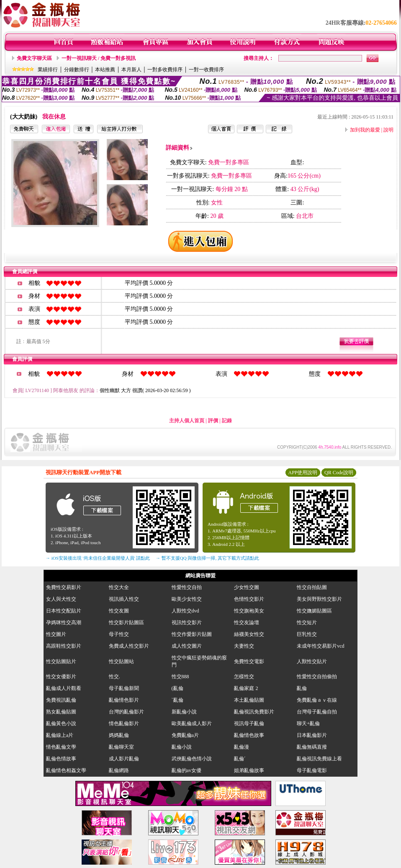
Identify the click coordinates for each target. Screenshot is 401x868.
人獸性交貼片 (312, 661)
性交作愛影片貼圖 (192, 634)
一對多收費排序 (165, 70)
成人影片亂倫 (124, 759)
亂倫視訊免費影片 (254, 712)
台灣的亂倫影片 (126, 712)
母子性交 (119, 634)
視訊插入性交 (124, 599)
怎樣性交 (244, 677)
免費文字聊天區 (34, 58)
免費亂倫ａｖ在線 (317, 700)
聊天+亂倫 (308, 723)
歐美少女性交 (187, 599)
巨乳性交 (307, 634)
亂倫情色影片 (124, 700)
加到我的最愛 (365, 130)
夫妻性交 (244, 646)
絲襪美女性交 (249, 634)
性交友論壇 (247, 623)
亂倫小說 (182, 747)
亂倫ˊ (240, 759)
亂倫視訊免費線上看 (319, 759)
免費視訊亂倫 (61, 700)
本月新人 (131, 70)
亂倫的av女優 (186, 770)
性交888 (180, 677)
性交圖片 (56, 634)
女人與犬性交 (61, 599)
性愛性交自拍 (187, 587)
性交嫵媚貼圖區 (314, 611)
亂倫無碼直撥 (312, 747)
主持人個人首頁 (187, 421)
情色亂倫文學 (61, 747)
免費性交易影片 (64, 587)
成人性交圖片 (187, 646)
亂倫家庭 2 (246, 688)
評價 (213, 421)
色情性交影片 (249, 599)
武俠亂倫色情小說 (192, 759)
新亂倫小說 (184, 712)
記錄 (227, 421)
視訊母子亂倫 (249, 723)
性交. (114, 677)
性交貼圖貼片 (61, 661)
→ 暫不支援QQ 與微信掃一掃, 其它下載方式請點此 (207, 558)
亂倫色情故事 (61, 759)
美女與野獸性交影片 (319, 599)
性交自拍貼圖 (312, 587)
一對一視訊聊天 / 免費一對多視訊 (99, 58)
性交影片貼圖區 (126, 623)
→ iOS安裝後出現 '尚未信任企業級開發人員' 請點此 (98, 558)
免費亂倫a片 (185, 735)
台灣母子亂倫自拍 (317, 712)
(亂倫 (177, 688)
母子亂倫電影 (312, 770)
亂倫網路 (119, 770)
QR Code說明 (339, 473)
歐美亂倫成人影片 (192, 723)
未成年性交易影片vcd (320, 646)
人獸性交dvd (185, 611)
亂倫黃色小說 (61, 723)
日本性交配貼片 (64, 611)
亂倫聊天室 (121, 747)
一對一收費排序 (206, 70)
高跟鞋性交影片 (64, 646)
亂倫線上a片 (60, 735)
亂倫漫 (242, 747)
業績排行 (48, 70)
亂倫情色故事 (249, 735)
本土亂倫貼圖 (249, 700)
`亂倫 (177, 700)
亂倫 (304, 688)
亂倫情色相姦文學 (66, 770)
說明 (388, 130)
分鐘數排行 (77, 70)
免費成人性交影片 (129, 646)
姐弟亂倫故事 (249, 770)
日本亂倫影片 (312, 735)
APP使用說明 (303, 473)
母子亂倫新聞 (124, 688)
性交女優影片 (61, 677)
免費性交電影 (249, 661)
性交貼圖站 (121, 661)
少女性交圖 (247, 587)
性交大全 (119, 587)
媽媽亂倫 (119, 735)
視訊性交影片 (187, 623)
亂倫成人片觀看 (64, 688)
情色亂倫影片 (124, 723)
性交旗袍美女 (249, 611)
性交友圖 (119, 611)
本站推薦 (105, 70)
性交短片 (307, 623)
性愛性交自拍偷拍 (317, 677)
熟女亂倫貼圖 (61, 712)
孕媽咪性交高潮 (64, 623)
